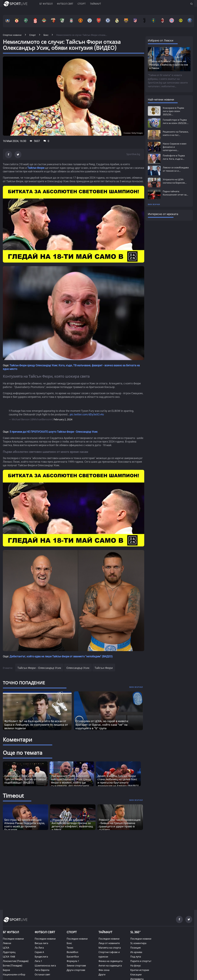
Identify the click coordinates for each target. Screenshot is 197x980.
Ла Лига (39, 948)
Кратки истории (140, 970)
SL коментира (138, 943)
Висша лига (41, 943)
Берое (6, 970)
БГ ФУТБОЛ (46, 4)
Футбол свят (65, 4)
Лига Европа (42, 970)
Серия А (39, 952)
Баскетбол (73, 957)
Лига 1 (38, 961)
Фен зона (104, 970)
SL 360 (136, 932)
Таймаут (96, 4)
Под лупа (136, 957)
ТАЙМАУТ (105, 932)
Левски (7, 943)
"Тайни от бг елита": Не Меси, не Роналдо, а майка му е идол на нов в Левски (169, 65)
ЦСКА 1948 (9, 957)
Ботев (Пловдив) (13, 966)
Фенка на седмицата (110, 961)
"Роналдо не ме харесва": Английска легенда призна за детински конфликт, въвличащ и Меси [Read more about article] (72, 825)
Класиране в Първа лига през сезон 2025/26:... (173, 111)
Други (102, 974)
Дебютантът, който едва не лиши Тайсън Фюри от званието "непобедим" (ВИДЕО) (61, 656)
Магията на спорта (110, 948)
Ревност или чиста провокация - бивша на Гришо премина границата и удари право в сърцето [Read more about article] (120, 825)
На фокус (136, 966)
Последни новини (13, 939)
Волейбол (72, 952)
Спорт (82, 4)
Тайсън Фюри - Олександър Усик (39, 668)
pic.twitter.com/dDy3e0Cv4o (87, 414)
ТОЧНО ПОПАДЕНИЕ (24, 683)
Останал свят (42, 974)
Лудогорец (9, 952)
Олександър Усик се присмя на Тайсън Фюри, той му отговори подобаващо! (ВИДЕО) (25, 779)
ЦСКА (6, 948)
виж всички (154, 204)
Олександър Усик (78, 668)
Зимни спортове (76, 966)
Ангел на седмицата (110, 966)
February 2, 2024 (63, 419)
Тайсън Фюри (36, 168)
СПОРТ (72, 932)
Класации (136, 974)
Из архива (136, 952)
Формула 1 (73, 961)
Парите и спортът (141, 961)
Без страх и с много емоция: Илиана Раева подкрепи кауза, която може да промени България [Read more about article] (25, 825)
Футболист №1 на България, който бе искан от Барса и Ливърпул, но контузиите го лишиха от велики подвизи (36, 725)
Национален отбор (14, 974)
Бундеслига (41, 957)
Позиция (135, 948)
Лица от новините (109, 943)
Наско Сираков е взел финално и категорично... (175, 147)
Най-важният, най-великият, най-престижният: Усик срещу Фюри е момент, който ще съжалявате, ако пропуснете (71, 781)
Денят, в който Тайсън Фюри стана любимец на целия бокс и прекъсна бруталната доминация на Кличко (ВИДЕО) (118, 781)
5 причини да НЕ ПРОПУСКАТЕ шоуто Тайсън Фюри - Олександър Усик (54, 432)
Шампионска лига (45, 966)
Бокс (69, 943)
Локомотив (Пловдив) (16, 961)
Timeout (13, 796)
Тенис (70, 948)
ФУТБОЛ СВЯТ (45, 932)
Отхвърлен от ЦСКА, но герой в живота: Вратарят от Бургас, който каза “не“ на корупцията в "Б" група (102, 725)
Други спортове (76, 970)
